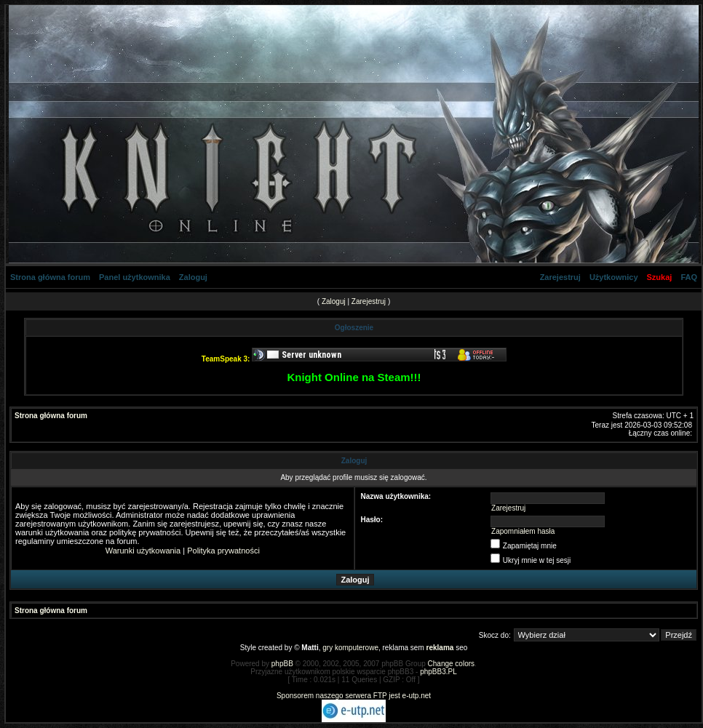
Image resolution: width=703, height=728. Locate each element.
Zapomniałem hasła (523, 531)
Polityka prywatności (223, 551)
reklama (440, 648)
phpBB (282, 664)
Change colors (451, 664)
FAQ (689, 277)
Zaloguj (193, 277)
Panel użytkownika (135, 277)
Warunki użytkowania (143, 551)
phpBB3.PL (438, 672)
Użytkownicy (614, 277)
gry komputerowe (350, 648)
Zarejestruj (560, 277)
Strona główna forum (50, 277)
